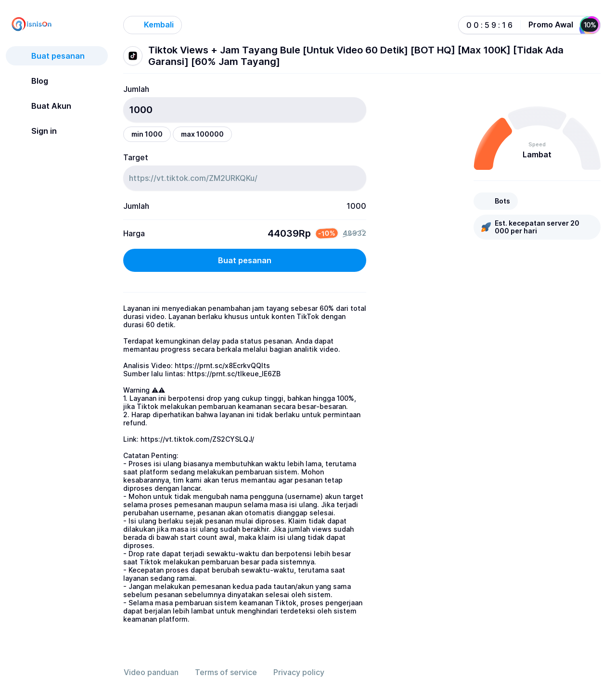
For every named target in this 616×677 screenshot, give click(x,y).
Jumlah (136, 89)
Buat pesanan (245, 260)
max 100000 (202, 134)
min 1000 (147, 134)
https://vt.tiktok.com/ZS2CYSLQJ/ (197, 439)
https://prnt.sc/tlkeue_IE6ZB (234, 374)
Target (136, 157)
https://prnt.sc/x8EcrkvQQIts (222, 365)
